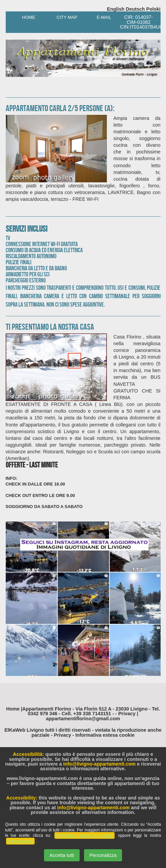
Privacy (62, 735)
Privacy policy (20, 841)
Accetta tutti (62, 855)
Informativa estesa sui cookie (85, 835)
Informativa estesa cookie (105, 735)
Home (28, 17)
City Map (64, 17)
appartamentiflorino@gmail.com (83, 719)
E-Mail (101, 17)
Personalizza (103, 855)
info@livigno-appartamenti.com (99, 764)
